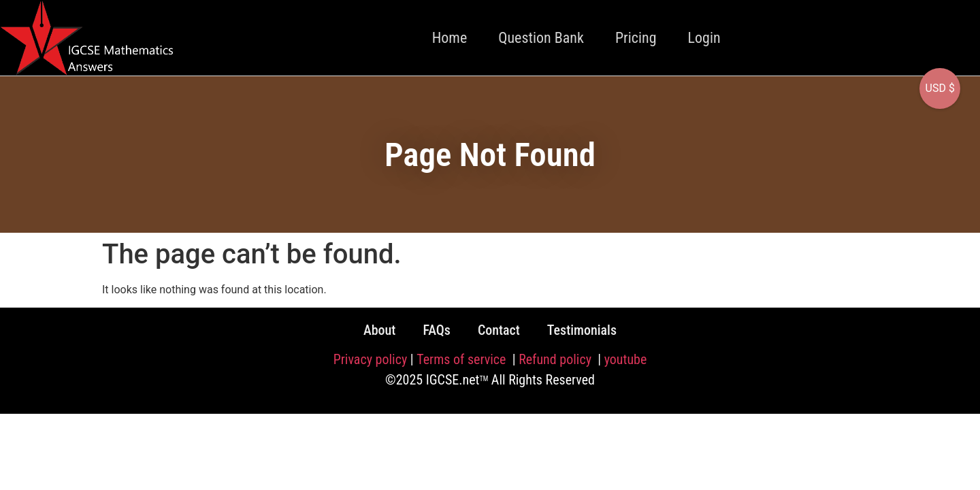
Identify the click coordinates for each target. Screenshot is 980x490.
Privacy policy (371, 359)
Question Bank (541, 38)
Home (450, 38)
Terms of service (463, 359)
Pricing (636, 38)
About (379, 330)
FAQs (437, 330)
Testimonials (582, 330)
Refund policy (556, 359)
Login (704, 38)
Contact (499, 330)
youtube (626, 359)
